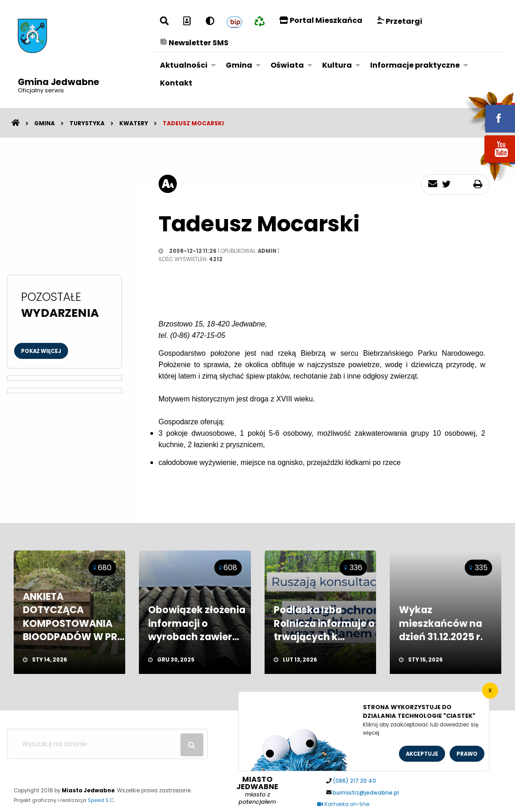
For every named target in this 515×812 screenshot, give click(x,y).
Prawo (467, 754)
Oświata (287, 65)
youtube (489, 163)
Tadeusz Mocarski (193, 123)
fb (489, 112)
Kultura (337, 65)
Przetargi (400, 21)
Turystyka (87, 123)
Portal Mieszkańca (321, 20)
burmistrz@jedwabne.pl (366, 793)
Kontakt (176, 83)
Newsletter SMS (194, 43)
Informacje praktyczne (415, 65)
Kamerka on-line (343, 804)
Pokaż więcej (41, 351)
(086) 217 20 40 (354, 781)
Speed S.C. (101, 800)
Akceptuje (422, 754)
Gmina (239, 65)
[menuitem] (186, 65)
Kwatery (134, 123)
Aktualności (184, 65)
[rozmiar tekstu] (168, 184)
